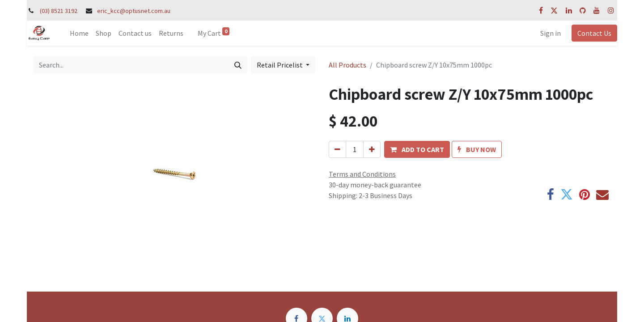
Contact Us (594, 33)
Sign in (551, 33)
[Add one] (372, 149)
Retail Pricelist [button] (280, 65)
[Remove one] (337, 149)
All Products (347, 65)
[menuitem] (79, 33)
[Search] (238, 65)
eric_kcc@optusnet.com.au (134, 11)
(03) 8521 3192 (59, 11)
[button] (417, 149)
